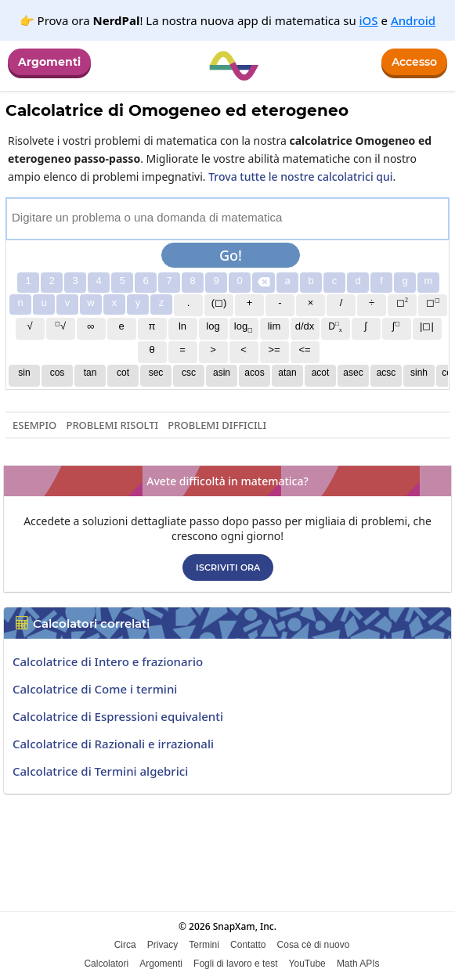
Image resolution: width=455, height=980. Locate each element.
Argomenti (49, 62)
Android (413, 20)
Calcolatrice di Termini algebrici (100, 771)
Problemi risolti (112, 425)
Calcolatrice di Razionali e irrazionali (113, 744)
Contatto (248, 945)
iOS (369, 20)
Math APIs (358, 964)
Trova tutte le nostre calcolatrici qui (300, 177)
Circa (125, 945)
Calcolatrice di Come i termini (95, 689)
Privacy (162, 945)
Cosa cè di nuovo (314, 945)
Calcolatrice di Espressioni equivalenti (118, 716)
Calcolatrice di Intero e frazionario (108, 661)
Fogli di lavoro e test (235, 964)
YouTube (307, 964)
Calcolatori (106, 964)
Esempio (34, 425)
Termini (204, 945)
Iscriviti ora (228, 567)
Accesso (414, 62)
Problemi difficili (217, 425)
